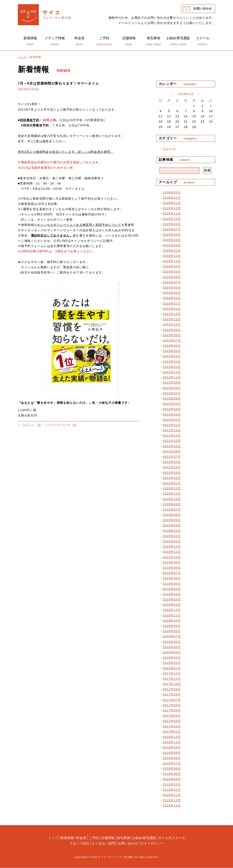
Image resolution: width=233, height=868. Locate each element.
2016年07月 (172, 764)
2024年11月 (172, 262)
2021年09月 (172, 447)
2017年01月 (172, 732)
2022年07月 (172, 394)
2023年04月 (172, 357)
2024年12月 (172, 257)
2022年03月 (172, 415)
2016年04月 (172, 780)
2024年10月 (172, 267)
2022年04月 (172, 410)
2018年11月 (172, 616)
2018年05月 (172, 648)
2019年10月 (172, 558)
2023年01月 (172, 368)
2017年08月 (172, 695)
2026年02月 (172, 199)
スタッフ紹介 (80, 844)
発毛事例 (123, 839)
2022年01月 (172, 426)
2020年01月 (172, 542)
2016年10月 (172, 748)
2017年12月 (172, 674)
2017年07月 (172, 701)
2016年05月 (172, 775)
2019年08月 (172, 569)
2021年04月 (172, 473)
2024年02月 (172, 304)
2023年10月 (172, 325)
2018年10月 (172, 621)
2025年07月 (172, 230)
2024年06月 (172, 289)
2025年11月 (172, 214)
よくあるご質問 (104, 844)
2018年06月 (172, 643)
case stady (154, 42)
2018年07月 (172, 637)
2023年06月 (172, 347)
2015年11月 (172, 807)
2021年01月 (172, 484)
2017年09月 (172, 690)
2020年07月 (172, 511)
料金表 (81, 839)
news (30, 42)
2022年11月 (172, 378)
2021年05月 (172, 468)
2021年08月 (172, 452)
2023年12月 (172, 315)
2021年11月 (172, 437)
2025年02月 (172, 246)
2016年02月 (172, 791)
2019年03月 (172, 595)
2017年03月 (172, 722)
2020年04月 (172, 526)
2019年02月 (172, 600)
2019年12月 (172, 548)
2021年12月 (172, 431)
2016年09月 (172, 754)
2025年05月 (172, 236)
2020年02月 (172, 537)
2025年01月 (172, 251)
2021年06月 (172, 463)
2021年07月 (172, 458)
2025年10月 (172, 220)
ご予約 (94, 839)
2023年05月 (172, 352)
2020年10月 (172, 500)
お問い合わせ (128, 844)
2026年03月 (172, 193)
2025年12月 (172, 209)
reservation (104, 42)
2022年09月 (172, 384)
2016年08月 (172, 759)
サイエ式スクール (172, 839)
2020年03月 (172, 532)
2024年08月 (172, 278)
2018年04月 (172, 653)
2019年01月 (172, 606)
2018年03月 (172, 659)
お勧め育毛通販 (144, 839)
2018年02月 (172, 664)
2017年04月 (172, 717)
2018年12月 (172, 611)
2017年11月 (172, 680)
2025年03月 (172, 241)
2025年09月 (172, 225)
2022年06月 (172, 400)
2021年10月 (172, 442)
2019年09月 (172, 563)
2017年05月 (172, 711)
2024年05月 (172, 294)
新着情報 (67, 839)
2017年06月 (172, 706)
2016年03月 (172, 785)
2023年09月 (172, 331)
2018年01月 (172, 669)
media (55, 42)
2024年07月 (172, 283)
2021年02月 (172, 479)
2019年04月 (172, 590)
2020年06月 (172, 516)
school (203, 42)
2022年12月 (172, 373)
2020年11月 (172, 495)
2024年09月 (172, 273)
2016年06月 (172, 770)
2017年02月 (172, 727)
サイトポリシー (152, 844)
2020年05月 (172, 521)
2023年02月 (172, 362)
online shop (178, 42)
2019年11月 (172, 553)
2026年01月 (172, 204)
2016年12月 (172, 738)
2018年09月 (172, 627)
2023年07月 (172, 341)
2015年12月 (172, 801)
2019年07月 (172, 574)
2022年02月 (172, 421)
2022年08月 (172, 389)
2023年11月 (172, 320)
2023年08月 (172, 336)
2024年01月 (172, 310)
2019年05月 (172, 584)
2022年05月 (172, 405)
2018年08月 (172, 632)
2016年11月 (172, 743)
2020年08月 (172, 505)
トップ (22, 58)
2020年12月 (172, 489)
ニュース (169, 149)
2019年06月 (172, 579)
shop (129, 42)
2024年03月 (172, 299)
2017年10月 (172, 685)
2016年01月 (172, 796)
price (80, 42)
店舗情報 (108, 839)
